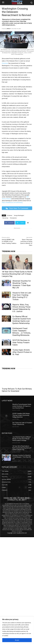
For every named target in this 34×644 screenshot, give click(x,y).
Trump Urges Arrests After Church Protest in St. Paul (22, 352)
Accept (17, 640)
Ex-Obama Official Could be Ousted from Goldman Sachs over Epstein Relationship (22, 320)
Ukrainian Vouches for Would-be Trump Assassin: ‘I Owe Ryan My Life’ (22, 284)
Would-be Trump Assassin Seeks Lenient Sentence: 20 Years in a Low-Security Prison (22, 406)
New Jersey (5, 218)
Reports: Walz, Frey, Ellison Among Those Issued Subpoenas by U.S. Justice (21, 308)
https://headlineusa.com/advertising (12, 202)
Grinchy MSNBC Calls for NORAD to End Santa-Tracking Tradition (9, 241)
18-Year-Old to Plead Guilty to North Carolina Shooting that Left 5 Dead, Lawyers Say (17, 274)
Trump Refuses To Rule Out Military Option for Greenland (17, 390)
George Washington (19, 215)
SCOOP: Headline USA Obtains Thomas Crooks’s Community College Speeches (21, 415)
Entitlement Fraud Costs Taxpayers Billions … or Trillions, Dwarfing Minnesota (22, 332)
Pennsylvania (13, 218)
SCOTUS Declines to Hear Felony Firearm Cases (21, 343)
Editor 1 (9, 29)
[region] (17, 630)
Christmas (5, 63)
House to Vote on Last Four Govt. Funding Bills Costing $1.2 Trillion (22, 296)
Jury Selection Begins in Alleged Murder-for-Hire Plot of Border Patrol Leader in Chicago (22, 439)
